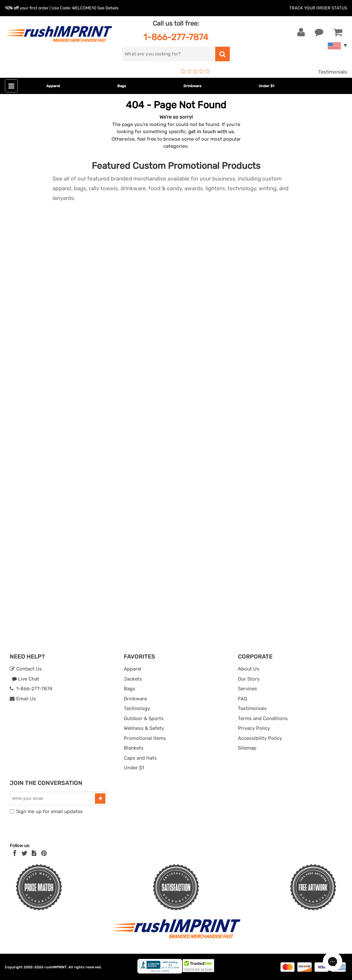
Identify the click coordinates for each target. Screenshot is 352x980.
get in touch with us (211, 132)
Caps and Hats (140, 758)
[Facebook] (15, 853)
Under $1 (266, 86)
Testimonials (333, 72)
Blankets (134, 748)
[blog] (34, 853)
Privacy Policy (254, 728)
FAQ (242, 699)
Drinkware (192, 86)
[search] (169, 54)
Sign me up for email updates (49, 811)
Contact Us (26, 669)
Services (247, 689)
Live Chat (25, 679)
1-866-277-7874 (176, 37)
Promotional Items (145, 738)
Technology (137, 708)
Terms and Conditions (263, 718)
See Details (108, 8)
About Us (249, 669)
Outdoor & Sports (144, 718)
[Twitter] (24, 853)
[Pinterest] (44, 853)
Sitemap (247, 748)
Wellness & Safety (144, 728)
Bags (122, 86)
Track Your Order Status (318, 8)
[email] (53, 799)
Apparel (53, 86)
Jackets (133, 679)
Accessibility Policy (260, 738)
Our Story (249, 679)
